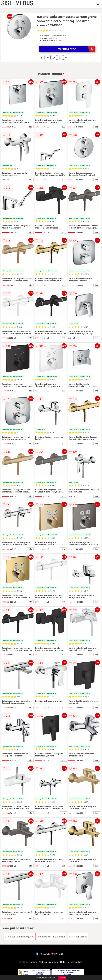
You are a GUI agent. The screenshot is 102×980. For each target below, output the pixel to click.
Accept (62, 978)
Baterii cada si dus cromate (52, 937)
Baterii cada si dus (78, 937)
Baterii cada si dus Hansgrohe (20, 937)
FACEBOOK (43, 954)
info (30, 127)
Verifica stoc (76, 49)
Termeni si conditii (28, 962)
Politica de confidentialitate (52, 962)
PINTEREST (58, 954)
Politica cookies (74, 962)
